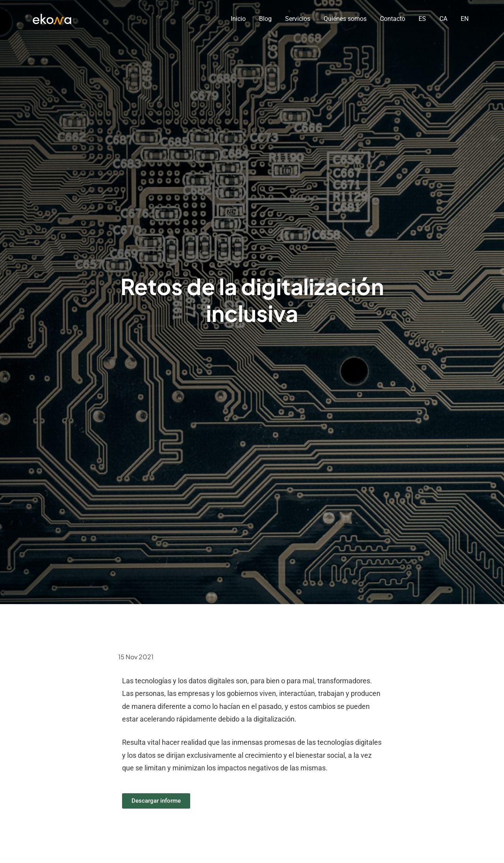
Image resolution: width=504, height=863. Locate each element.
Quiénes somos (345, 19)
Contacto (393, 19)
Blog (265, 19)
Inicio (238, 19)
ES (422, 19)
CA (443, 19)
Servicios (298, 19)
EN (465, 19)
